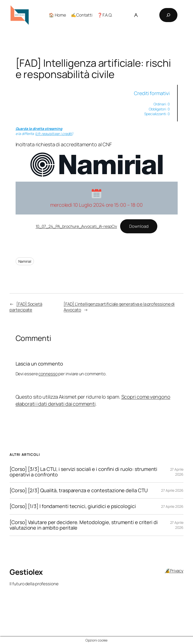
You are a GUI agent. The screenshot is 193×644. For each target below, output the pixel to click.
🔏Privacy (174, 571)
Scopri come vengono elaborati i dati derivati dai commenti (93, 400)
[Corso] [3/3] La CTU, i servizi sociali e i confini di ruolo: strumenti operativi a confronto (83, 472)
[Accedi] (136, 15)
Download (139, 226)
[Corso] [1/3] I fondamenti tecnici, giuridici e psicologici (73, 506)
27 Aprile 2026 (177, 472)
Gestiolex (26, 572)
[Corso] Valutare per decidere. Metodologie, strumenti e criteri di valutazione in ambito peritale (84, 525)
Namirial (25, 261)
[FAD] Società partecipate (26, 307)
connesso (48, 374)
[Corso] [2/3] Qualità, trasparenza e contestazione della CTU (79, 490)
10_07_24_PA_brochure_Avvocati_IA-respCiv (76, 226)
